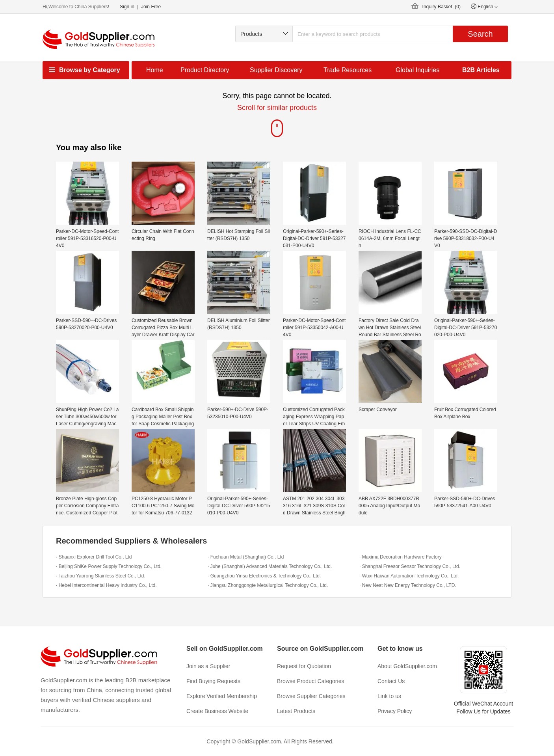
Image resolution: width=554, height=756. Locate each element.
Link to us (389, 696)
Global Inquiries (417, 70)
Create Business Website (217, 711)
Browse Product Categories (310, 681)
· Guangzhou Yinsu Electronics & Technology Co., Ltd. (264, 576)
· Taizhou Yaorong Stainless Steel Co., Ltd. (101, 576)
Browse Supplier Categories (311, 696)
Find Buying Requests (213, 681)
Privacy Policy (395, 711)
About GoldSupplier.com (407, 666)
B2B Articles (481, 70)
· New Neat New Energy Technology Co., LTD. (408, 585)
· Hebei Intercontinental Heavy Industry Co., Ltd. (106, 585)
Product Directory (205, 70)
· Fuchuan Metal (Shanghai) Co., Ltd (246, 557)
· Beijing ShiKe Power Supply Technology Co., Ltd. (109, 566)
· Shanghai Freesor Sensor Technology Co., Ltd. (410, 566)
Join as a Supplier (208, 666)
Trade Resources (348, 70)
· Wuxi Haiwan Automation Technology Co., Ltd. (409, 576)
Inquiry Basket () (442, 7)
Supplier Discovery (276, 70)
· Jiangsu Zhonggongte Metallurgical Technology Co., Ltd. (268, 585)
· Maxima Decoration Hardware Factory (401, 557)
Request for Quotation (304, 666)
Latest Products (296, 711)
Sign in (127, 7)
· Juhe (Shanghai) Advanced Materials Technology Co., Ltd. (270, 566)
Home (155, 70)
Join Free (151, 7)
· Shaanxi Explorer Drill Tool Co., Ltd (94, 557)
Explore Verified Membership (222, 696)
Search (480, 34)
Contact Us (391, 681)
